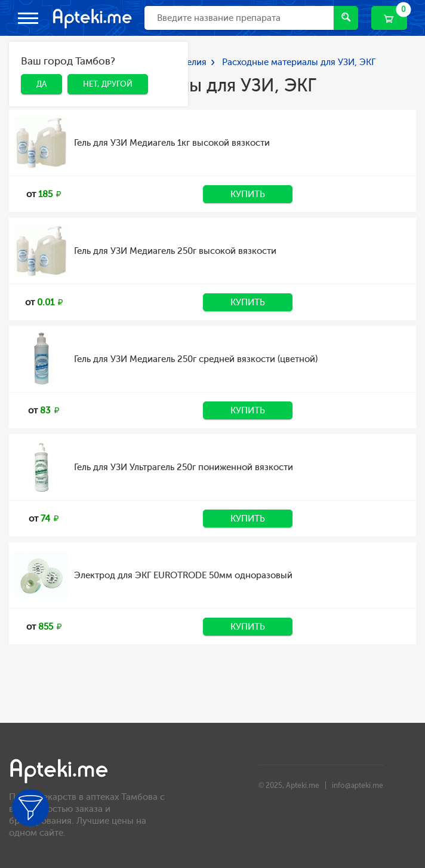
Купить (248, 194)
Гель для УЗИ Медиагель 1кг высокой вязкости (172, 143)
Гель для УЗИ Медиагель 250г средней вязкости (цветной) (196, 359)
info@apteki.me (358, 786)
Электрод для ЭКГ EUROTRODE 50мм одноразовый (183, 575)
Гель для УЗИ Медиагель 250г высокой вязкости (175, 251)
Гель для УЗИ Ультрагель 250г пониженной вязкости (184, 467)
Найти (346, 17)
